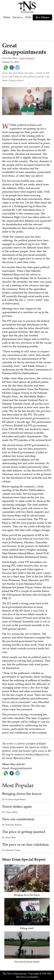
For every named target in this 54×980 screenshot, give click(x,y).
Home (7, 17)
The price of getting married (24, 832)
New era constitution (18, 819)
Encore (17, 17)
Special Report (27, 58)
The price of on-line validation (25, 845)
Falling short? (27, 928)
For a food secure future (27, 962)
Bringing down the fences (22, 794)
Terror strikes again (17, 807)
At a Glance (42, 17)
